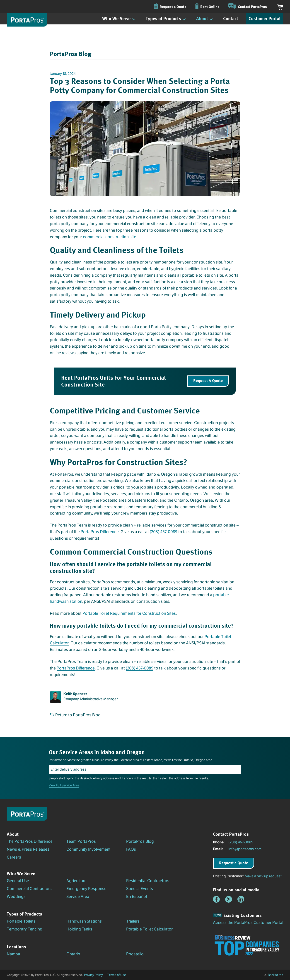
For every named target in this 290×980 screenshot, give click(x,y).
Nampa (13, 954)
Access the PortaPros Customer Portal (248, 923)
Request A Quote (208, 380)
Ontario (73, 954)
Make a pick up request (263, 876)
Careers (14, 857)
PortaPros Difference (100, 532)
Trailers (133, 921)
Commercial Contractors (29, 889)
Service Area (78, 897)
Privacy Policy (93, 975)
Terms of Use (117, 975)
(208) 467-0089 (164, 532)
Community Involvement (88, 849)
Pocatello (135, 954)
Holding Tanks (79, 929)
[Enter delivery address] (145, 769)
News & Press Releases (28, 849)
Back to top (275, 975)
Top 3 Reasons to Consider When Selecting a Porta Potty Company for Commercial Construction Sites (140, 85)
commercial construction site (110, 237)
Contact (231, 18)
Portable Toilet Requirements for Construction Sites (129, 613)
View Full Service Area (64, 785)
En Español (137, 897)
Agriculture (76, 881)
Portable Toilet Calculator (149, 929)
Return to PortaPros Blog (75, 715)
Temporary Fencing (25, 929)
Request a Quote (234, 863)
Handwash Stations (84, 921)
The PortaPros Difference (30, 841)
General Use (18, 881)
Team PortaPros (81, 841)
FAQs (131, 849)
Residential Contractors (148, 881)
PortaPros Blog (140, 841)
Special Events (140, 889)
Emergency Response (86, 889)
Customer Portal (265, 18)
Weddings (16, 897)
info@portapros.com (245, 849)
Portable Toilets (21, 921)
